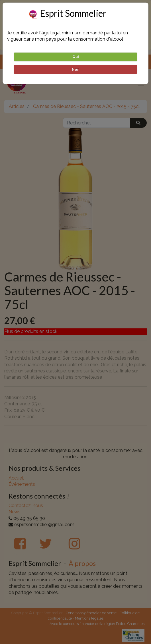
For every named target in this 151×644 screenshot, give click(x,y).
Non (76, 69)
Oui (76, 57)
